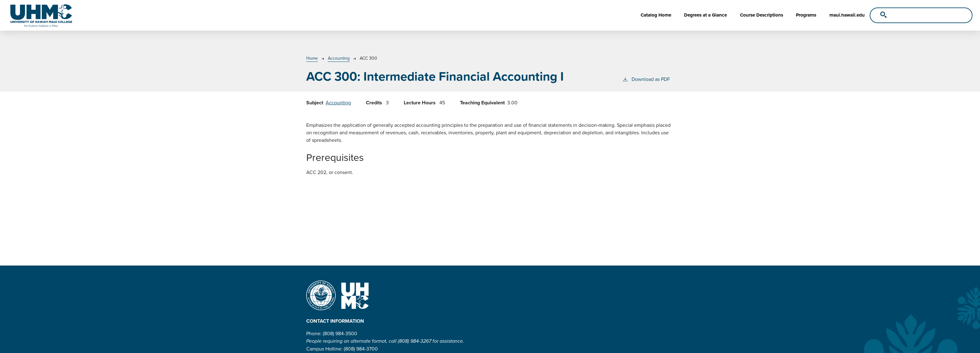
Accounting (339, 58)
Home (312, 58)
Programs (806, 15)
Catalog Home (656, 15)
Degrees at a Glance (705, 15)
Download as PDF (646, 79)
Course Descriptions (762, 15)
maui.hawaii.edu (847, 15)
